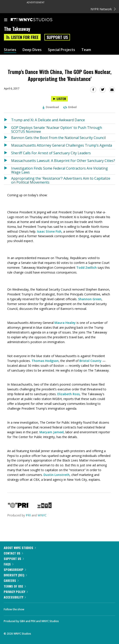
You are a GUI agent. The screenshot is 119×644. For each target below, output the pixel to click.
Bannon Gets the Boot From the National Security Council (58, 138)
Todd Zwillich (87, 268)
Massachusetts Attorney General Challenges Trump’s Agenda (62, 145)
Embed (70, 107)
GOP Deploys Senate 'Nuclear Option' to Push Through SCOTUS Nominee (57, 129)
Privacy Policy (16, 592)
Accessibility (15, 597)
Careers (11, 580)
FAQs (9, 564)
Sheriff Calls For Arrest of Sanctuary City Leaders (51, 153)
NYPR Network (103, 9)
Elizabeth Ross (68, 394)
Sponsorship (15, 569)
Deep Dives (32, 50)
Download (51, 107)
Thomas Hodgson (45, 361)
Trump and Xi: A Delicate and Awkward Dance (48, 120)
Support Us (57, 37)
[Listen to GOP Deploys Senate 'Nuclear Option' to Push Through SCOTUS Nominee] (8, 129)
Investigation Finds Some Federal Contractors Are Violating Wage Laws (59, 170)
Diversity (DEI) (15, 575)
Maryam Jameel (52, 432)
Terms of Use (15, 586)
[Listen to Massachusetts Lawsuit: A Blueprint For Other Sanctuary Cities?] (8, 161)
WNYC (42, 515)
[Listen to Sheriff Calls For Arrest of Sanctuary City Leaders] (8, 153)
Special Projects (61, 50)
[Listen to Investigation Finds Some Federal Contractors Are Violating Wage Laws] (8, 169)
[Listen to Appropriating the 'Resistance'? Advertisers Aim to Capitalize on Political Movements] (8, 180)
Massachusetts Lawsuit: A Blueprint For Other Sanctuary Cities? (63, 161)
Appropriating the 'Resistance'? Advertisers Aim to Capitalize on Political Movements (61, 180)
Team (86, 50)
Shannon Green (90, 299)
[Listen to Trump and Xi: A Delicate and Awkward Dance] (8, 120)
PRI (28, 515)
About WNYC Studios (20, 548)
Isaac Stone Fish (49, 231)
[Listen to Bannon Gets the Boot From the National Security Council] (8, 138)
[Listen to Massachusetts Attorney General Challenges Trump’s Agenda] (8, 145)
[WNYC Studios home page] (37, 20)
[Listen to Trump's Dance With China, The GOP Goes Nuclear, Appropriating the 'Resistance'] (59, 99)
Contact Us (13, 553)
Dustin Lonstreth (57, 475)
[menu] (6, 20)
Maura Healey (65, 323)
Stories (10, 50)
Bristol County (90, 361)
